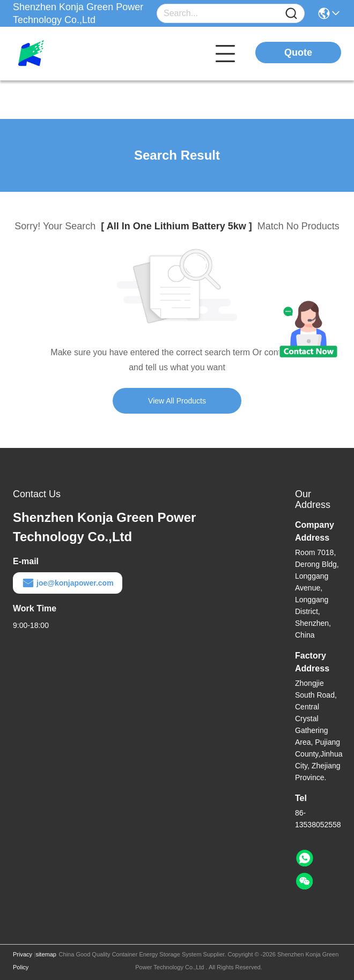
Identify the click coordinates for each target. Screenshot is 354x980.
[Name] (291, 14)
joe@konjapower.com (68, 583)
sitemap (46, 954)
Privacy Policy (23, 961)
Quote (298, 53)
